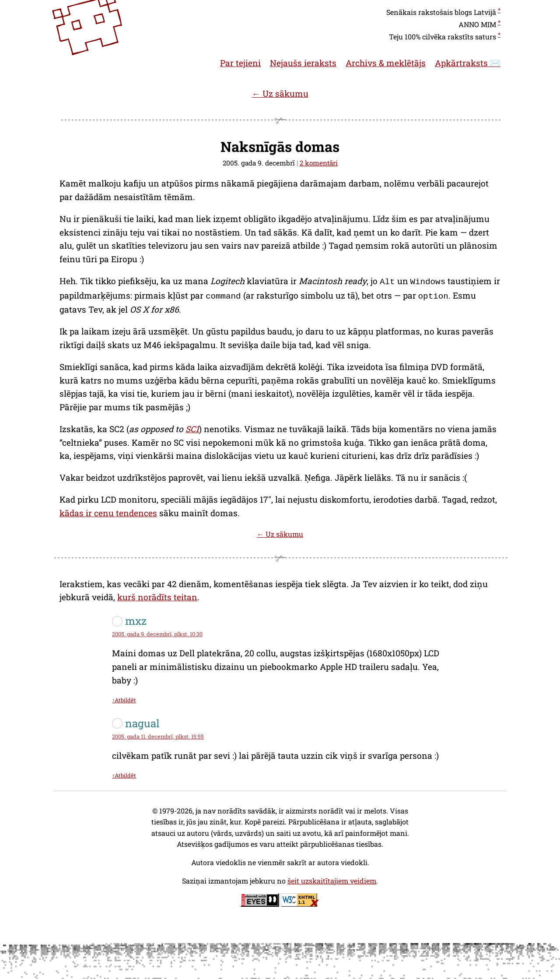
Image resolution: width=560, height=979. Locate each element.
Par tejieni (240, 63)
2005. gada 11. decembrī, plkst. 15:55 (158, 735)
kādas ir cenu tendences (108, 511)
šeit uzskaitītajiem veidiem (332, 879)
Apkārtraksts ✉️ (468, 63)
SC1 (192, 427)
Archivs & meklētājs (386, 63)
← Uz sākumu (280, 93)
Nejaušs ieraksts (303, 63)
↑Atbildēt (124, 698)
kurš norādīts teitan (157, 595)
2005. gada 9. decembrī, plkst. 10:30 (157, 632)
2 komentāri (319, 163)
